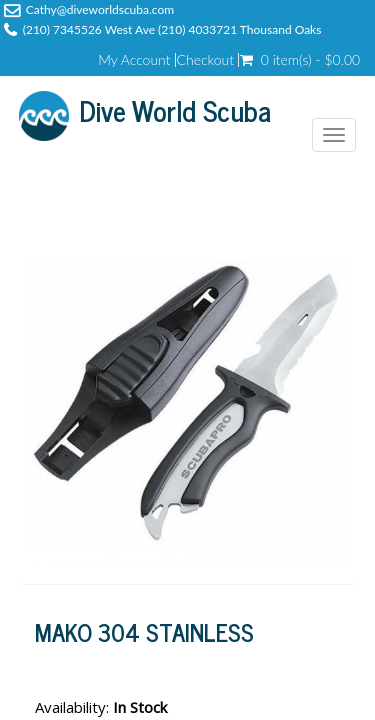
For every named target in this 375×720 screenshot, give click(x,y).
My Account (134, 60)
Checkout (206, 60)
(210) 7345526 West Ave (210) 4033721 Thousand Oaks (172, 29)
